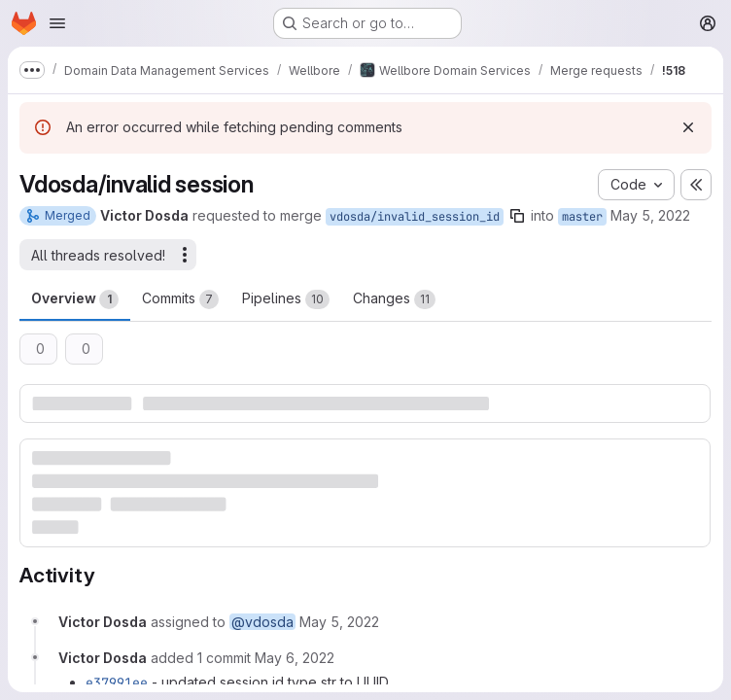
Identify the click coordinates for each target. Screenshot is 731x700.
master (582, 217)
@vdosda (262, 622)
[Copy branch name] (517, 216)
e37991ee (117, 682)
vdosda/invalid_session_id (415, 217)
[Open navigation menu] (57, 23)
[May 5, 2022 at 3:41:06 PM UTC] (339, 622)
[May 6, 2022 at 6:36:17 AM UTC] (295, 658)
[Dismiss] (688, 127)
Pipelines (286, 299)
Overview (75, 299)
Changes (394, 299)
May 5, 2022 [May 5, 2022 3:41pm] (650, 215)
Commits (180, 299)
